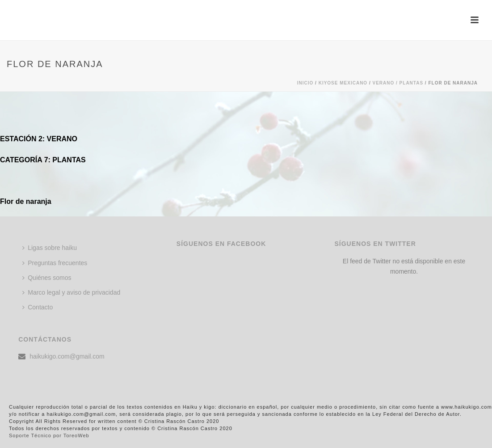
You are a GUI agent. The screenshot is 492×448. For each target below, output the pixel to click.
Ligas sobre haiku (50, 248)
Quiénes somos (47, 278)
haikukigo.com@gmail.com (67, 356)
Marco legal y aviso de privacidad (71, 292)
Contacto (38, 307)
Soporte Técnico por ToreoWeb (49, 435)
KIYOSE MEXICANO (343, 83)
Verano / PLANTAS (398, 83)
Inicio (305, 83)
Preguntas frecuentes (55, 263)
